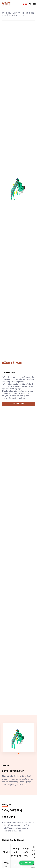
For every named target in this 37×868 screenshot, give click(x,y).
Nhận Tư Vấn (18, 404)
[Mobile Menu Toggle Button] (34, 4)
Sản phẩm (17, 13)
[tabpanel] (19, 738)
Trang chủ (6, 13)
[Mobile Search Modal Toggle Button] (30, 4)
